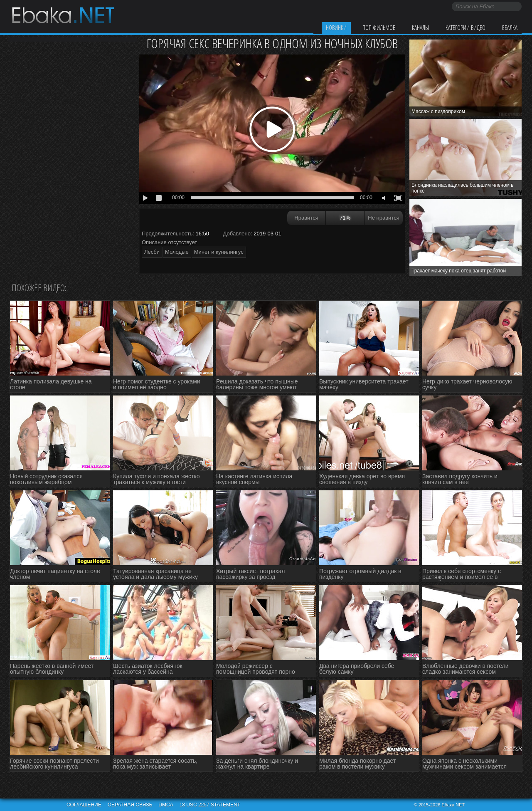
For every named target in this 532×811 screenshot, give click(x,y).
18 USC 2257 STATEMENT (210, 805)
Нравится (306, 218)
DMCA (166, 805)
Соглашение (84, 805)
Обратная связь (130, 805)
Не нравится (383, 218)
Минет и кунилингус (219, 252)
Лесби (152, 252)
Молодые (177, 252)
